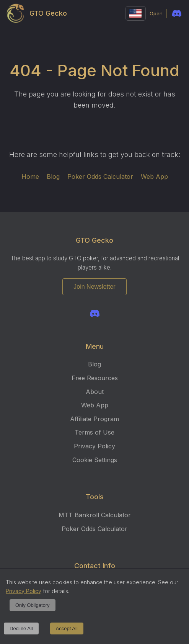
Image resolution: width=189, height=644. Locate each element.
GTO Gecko (37, 13)
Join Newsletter (94, 287)
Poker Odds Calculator (100, 177)
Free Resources (95, 378)
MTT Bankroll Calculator (95, 515)
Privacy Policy (94, 446)
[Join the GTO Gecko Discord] (95, 313)
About (95, 392)
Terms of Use (94, 432)
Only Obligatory (33, 605)
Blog (53, 177)
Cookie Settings (95, 460)
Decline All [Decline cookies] (21, 628)
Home (30, 177)
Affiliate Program (94, 419)
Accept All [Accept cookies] (67, 628)
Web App (154, 177)
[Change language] (136, 14)
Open (156, 13)
